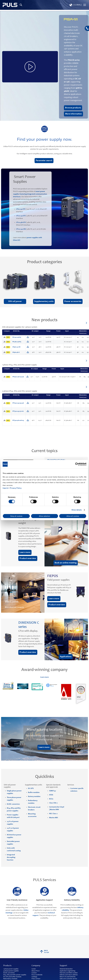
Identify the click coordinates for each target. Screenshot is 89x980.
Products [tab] (7, 966)
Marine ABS (54, 818)
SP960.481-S (16, 352)
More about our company (14, 607)
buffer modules (16, 977)
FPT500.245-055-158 (18, 403)
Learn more (44, 677)
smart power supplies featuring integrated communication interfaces (30, 194)
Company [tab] (36, 966)
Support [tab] (63, 966)
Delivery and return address (69, 975)
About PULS (36, 971)
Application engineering (67, 971)
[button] (75, 5)
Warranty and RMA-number (69, 973)
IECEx (51, 799)
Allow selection (44, 516)
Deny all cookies (16, 516)
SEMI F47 (53, 791)
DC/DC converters (9, 973)
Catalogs (34, 977)
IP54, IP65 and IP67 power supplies (15, 975)
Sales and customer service (68, 979)
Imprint (6, 488)
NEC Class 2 (53, 814)
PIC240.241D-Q (17, 337)
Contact (34, 973)
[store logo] (10, 5)
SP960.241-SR (16, 347)
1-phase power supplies (11, 969)
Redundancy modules (10, 979)
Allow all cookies (73, 516)
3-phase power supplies (11, 971)
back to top (44, 952)
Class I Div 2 (53, 803)
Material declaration (66, 969)
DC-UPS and (7, 977)
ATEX (51, 795)
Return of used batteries (68, 977)
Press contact (36, 979)
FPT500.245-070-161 (18, 411)
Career (34, 969)
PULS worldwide (37, 975)
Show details (77, 510)
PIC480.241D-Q (17, 342)
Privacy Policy (16, 488)
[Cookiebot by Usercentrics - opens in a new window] (77, 464)
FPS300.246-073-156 (18, 377)
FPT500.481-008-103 (18, 421)
